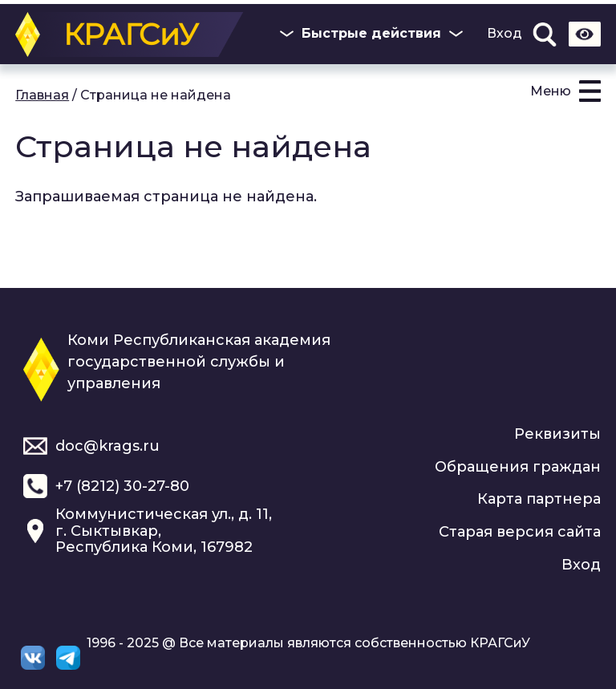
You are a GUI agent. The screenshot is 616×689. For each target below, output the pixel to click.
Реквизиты (557, 434)
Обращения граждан (518, 467)
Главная (42, 95)
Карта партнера (539, 499)
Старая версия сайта (520, 532)
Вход (505, 34)
